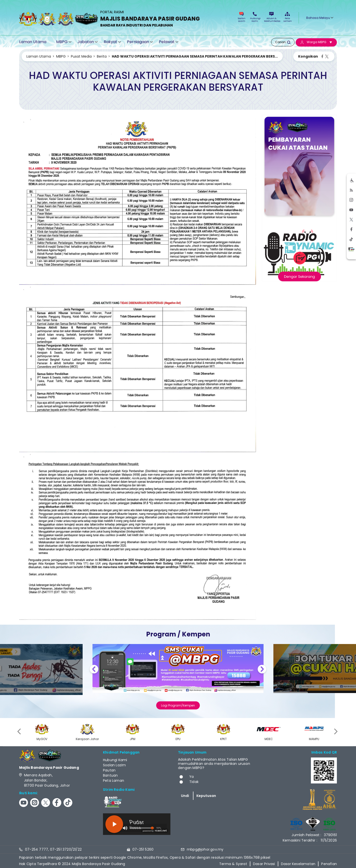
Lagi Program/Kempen (178, 705)
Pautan (109, 770)
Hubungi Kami (255, 17)
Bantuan (110, 775)
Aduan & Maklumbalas (271, 17)
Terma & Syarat (233, 864)
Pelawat (167, 42)
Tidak (194, 782)
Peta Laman (287, 17)
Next (262, 670)
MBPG (62, 42)
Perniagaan (138, 42)
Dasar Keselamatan (298, 864)
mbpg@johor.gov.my (205, 849)
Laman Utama (33, 42)
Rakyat (110, 42)
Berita (102, 56)
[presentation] (20, 731)
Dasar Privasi (264, 864)
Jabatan (86, 42)
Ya (191, 777)
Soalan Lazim (242, 17)
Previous (94, 670)
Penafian (329, 864)
